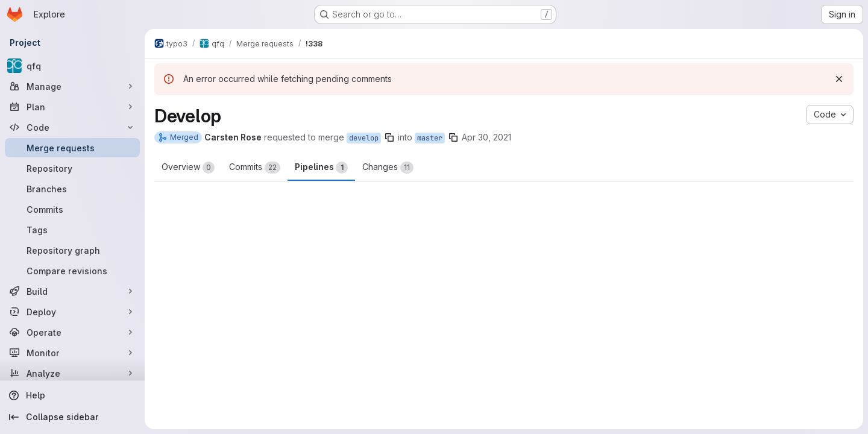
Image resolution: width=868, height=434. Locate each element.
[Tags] (72, 230)
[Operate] (72, 332)
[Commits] (72, 209)
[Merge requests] (72, 148)
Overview (188, 168)
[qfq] (72, 66)
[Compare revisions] (72, 271)
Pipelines (321, 168)
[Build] (72, 291)
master (430, 138)
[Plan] (72, 107)
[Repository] (72, 168)
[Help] (72, 395)
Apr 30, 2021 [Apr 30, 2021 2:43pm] (486, 137)
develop (364, 138)
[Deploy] (72, 312)
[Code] (72, 127)
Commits (255, 168)
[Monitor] (72, 353)
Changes (388, 168)
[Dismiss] (839, 79)
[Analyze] (72, 373)
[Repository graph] (72, 250)
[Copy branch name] (389, 137)
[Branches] (72, 189)
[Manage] (72, 86)
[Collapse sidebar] (72, 417)
